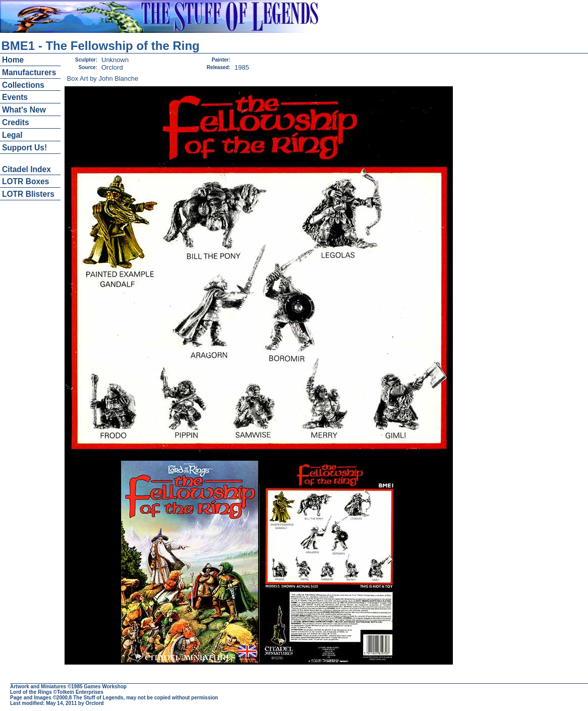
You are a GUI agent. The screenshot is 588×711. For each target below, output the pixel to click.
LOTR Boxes (26, 181)
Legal (12, 135)
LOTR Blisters (28, 194)
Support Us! (24, 148)
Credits (16, 122)
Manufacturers (29, 72)
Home (13, 60)
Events (15, 97)
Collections (23, 85)
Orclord (95, 703)
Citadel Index (26, 169)
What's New (24, 110)
